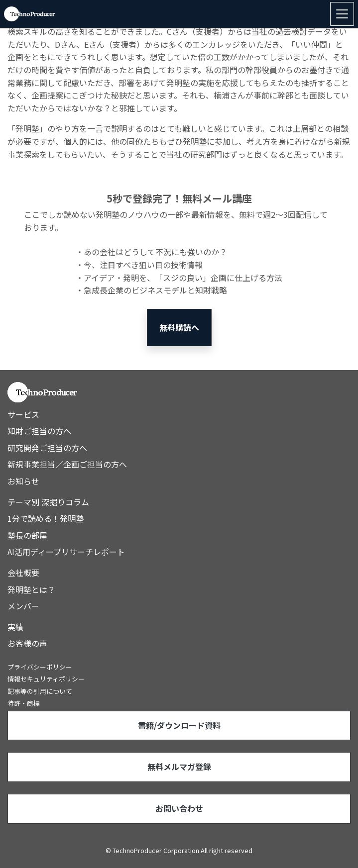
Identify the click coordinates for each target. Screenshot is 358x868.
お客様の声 (27, 643)
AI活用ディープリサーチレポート (66, 552)
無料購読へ (179, 327)
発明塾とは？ (31, 589)
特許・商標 (24, 703)
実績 (15, 627)
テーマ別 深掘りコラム (48, 502)
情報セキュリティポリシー (46, 679)
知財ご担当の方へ (39, 431)
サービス (23, 414)
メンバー (23, 606)
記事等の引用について (40, 691)
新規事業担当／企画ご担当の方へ (67, 464)
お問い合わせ (179, 808)
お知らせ (23, 481)
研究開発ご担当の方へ (47, 448)
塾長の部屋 (27, 535)
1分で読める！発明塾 (46, 518)
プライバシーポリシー (40, 667)
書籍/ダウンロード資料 (179, 725)
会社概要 (23, 573)
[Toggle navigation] (342, 14)
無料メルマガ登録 (179, 767)
